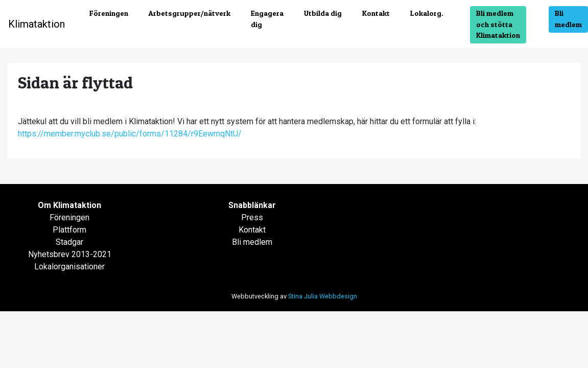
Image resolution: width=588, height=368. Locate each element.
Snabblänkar (252, 205)
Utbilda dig (323, 13)
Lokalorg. (427, 13)
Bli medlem (568, 19)
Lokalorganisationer (69, 267)
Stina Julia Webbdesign (323, 296)
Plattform (69, 230)
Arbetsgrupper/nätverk (190, 13)
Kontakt (376, 13)
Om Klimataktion (69, 205)
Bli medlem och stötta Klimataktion (498, 24)
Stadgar (69, 242)
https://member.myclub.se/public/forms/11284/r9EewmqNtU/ (130, 134)
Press (252, 217)
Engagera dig (267, 19)
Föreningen (109, 13)
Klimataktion (37, 24)
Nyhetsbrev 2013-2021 (70, 254)
